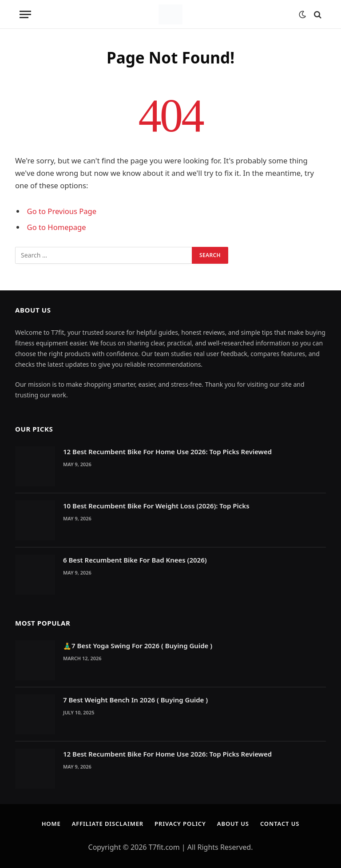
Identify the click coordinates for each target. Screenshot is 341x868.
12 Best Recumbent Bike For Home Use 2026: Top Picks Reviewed (167, 452)
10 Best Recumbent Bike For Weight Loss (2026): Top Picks (156, 506)
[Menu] (25, 14)
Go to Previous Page (62, 211)
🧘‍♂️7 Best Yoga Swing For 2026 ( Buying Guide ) (138, 646)
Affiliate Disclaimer (107, 824)
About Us (233, 824)
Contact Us (280, 824)
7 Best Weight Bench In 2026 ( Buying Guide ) (135, 700)
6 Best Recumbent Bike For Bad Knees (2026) (135, 560)
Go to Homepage (57, 227)
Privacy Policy (180, 824)
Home (51, 824)
